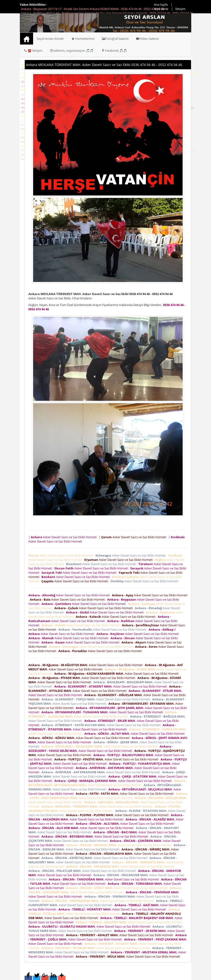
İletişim (180, 9)
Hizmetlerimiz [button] (83, 39)
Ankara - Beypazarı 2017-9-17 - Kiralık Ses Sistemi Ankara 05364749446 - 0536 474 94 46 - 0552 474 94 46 (93, 9)
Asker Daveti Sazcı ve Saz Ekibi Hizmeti (62, 555)
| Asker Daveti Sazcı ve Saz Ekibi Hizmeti (63, 537)
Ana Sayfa (161, 5)
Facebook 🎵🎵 (114, 50)
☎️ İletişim (33, 50)
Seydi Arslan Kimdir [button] (50, 39)
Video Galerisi (147, 39)
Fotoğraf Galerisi (115, 39)
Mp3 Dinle (161, 9)
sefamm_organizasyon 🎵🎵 (72, 50)
